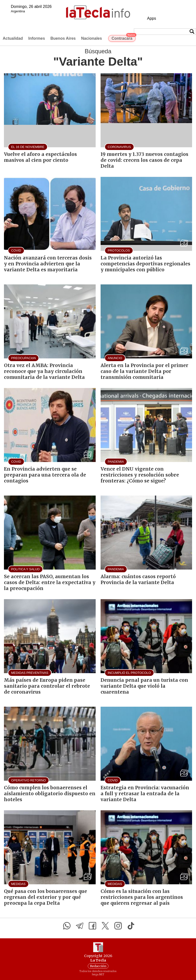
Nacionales (91, 38)
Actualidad (13, 38)
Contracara (123, 38)
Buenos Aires (63, 38)
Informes (37, 38)
